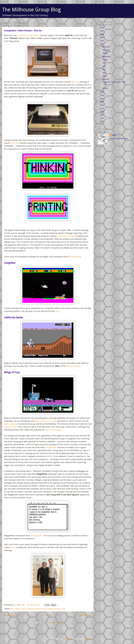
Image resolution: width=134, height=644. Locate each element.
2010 (103, 121)
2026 (103, 28)
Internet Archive (73, 366)
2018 (103, 99)
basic (23, 609)
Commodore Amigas (66, 236)
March (105, 76)
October (106, 53)
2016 (103, 105)
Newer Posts (11, 615)
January (106, 88)
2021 (103, 44)
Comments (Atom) (54, 623)
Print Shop (15, 143)
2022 (103, 41)
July (104, 63)
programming (54, 609)
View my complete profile (119, 139)
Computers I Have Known (28, 35)
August (105, 60)
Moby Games (74, 257)
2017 (103, 102)
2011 (103, 118)
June (105, 66)
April (104, 73)
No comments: (34, 605)
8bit (12, 609)
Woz (13, 547)
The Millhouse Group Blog (31, 10)
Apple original (10, 424)
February (106, 79)
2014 (103, 112)
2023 (103, 37)
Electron (75, 82)
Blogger (87, 639)
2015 (103, 108)
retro (63, 609)
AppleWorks (52, 447)
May (104, 69)
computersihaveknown (36, 609)
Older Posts (85, 615)
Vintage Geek (36, 536)
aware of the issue (53, 430)
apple (18, 609)
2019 (103, 95)
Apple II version (11, 427)
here (57, 311)
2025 (103, 31)
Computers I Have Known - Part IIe (23, 31)
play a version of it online (45, 421)
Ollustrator (67, 639)
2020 (103, 92)
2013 (103, 115)
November (107, 50)
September (107, 56)
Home (48, 615)
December (107, 47)
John (114, 135)
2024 (103, 34)
